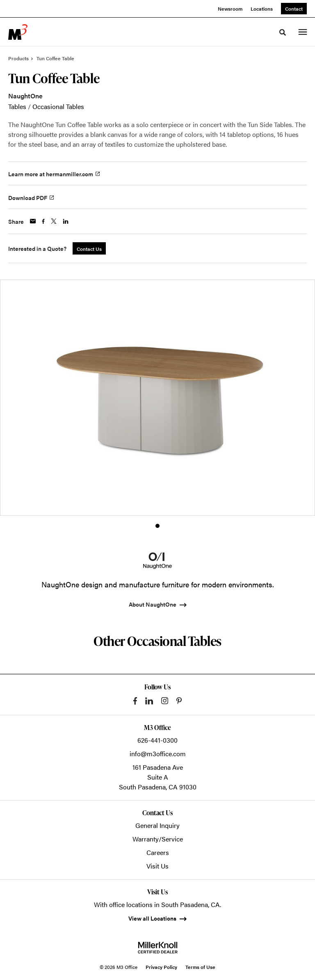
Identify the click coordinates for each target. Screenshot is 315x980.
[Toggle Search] (283, 32)
